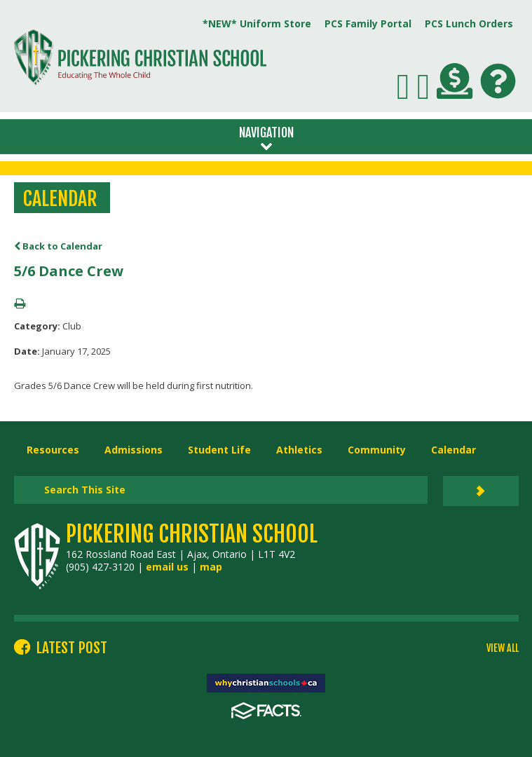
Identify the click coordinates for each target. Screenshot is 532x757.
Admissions (134, 450)
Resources (53, 450)
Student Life (219, 450)
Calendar (453, 450)
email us (167, 567)
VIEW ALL (503, 648)
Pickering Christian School (192, 534)
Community (377, 450)
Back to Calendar (58, 246)
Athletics (299, 450)
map (211, 567)
